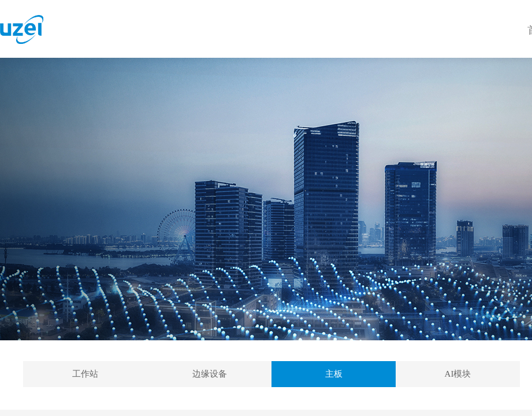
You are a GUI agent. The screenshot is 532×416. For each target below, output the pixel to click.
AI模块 (458, 374)
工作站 (85, 374)
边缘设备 (210, 374)
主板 (334, 374)
